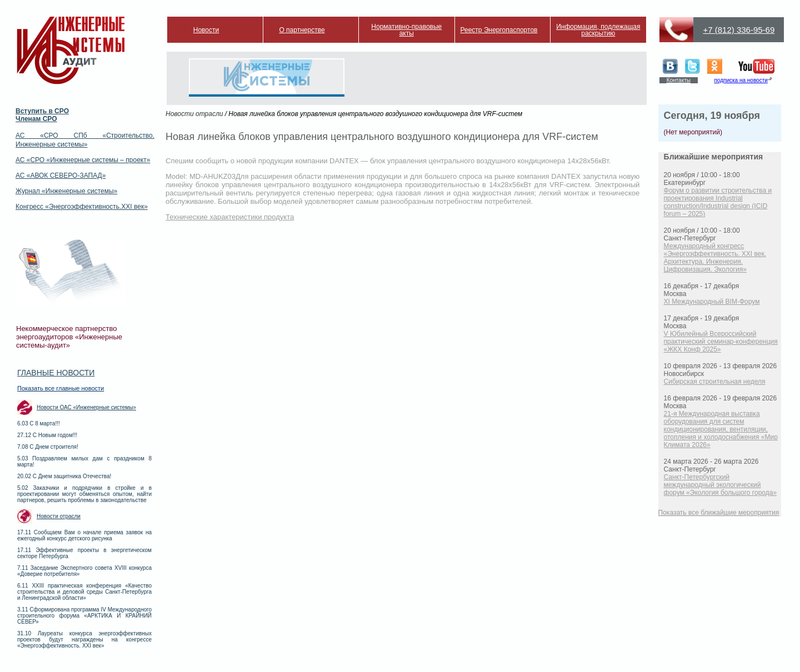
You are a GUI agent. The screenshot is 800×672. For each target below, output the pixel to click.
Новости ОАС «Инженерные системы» (86, 407)
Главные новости (56, 373)
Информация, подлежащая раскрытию (598, 30)
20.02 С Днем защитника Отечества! (64, 476)
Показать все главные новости (61, 388)
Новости (206, 30)
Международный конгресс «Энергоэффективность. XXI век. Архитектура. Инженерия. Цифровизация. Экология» (715, 258)
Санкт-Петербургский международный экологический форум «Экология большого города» (721, 485)
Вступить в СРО (42, 111)
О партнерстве (302, 30)
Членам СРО (36, 119)
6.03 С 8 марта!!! (39, 423)
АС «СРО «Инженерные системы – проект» (83, 160)
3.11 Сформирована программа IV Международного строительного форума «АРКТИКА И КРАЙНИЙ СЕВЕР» (84, 616)
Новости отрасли (59, 516)
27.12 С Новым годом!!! (47, 435)
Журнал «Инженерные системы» (66, 191)
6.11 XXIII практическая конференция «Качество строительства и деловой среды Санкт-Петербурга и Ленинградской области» (84, 592)
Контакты (679, 80)
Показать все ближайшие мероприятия (719, 513)
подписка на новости (741, 80)
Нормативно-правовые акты (406, 30)
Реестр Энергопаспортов (499, 30)
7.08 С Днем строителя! (48, 447)
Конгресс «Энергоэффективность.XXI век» (82, 207)
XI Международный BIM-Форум (712, 302)
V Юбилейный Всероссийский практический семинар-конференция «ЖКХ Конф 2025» (721, 342)
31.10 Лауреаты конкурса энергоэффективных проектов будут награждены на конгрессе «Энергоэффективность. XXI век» (84, 640)
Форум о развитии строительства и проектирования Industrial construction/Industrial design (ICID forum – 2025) (718, 202)
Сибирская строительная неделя (715, 382)
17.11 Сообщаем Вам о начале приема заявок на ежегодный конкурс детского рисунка (84, 535)
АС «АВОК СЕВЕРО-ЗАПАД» (61, 175)
